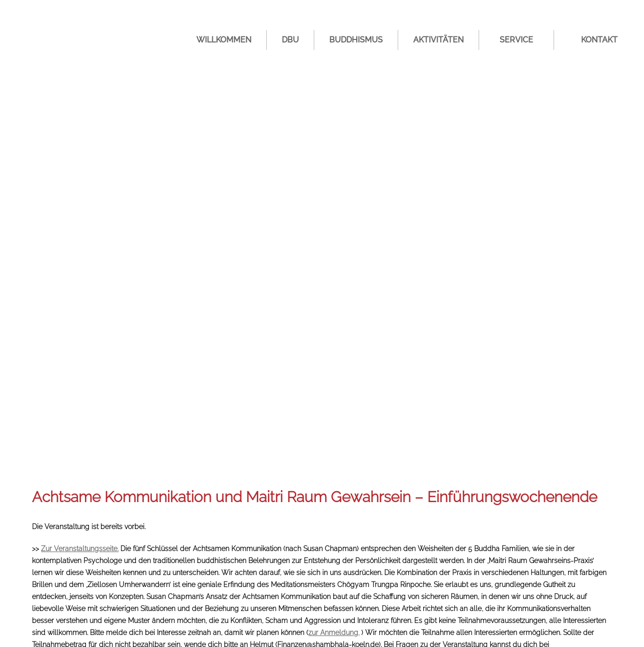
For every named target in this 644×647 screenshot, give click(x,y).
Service (516, 40)
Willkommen (224, 40)
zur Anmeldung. (334, 633)
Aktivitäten (438, 40)
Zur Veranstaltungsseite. (80, 549)
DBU (290, 40)
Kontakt (599, 40)
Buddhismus (356, 40)
